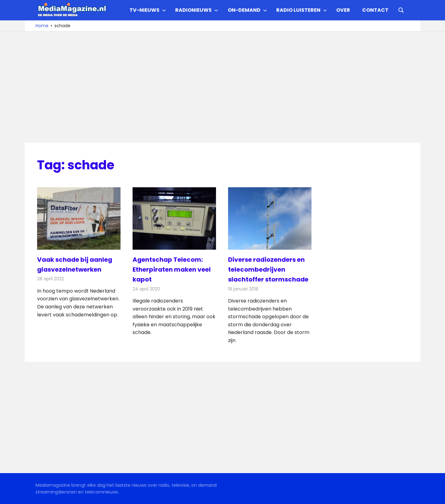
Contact (375, 10)
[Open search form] (401, 10)
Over (343, 10)
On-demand (247, 10)
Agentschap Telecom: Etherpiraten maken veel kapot (172, 269)
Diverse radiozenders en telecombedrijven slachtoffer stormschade (268, 269)
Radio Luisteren (302, 10)
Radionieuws (197, 10)
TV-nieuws (148, 10)
